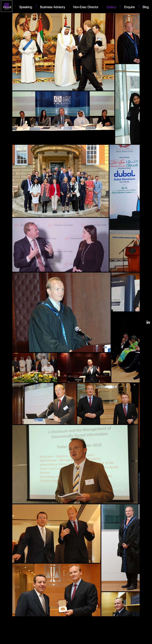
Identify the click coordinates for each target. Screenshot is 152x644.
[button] (129, 6)
